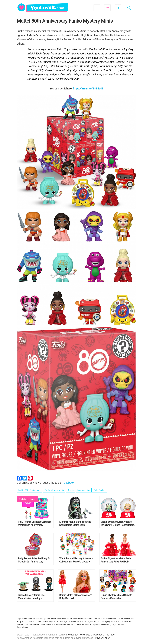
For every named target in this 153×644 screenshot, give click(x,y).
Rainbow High (106, 624)
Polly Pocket (100, 490)
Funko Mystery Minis (54, 490)
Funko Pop (130, 619)
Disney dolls (66, 619)
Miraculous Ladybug (85, 621)
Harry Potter (22, 621)
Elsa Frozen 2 (112, 619)
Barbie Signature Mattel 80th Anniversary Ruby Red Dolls (116, 560)
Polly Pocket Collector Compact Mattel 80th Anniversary (34, 523)
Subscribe (107, 8)
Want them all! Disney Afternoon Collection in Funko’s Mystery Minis (76, 560)
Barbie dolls (32, 619)
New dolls (62, 624)
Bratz (53, 619)
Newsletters (86, 635)
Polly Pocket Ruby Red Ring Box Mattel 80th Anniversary (35, 560)
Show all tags (22, 627)
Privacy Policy (102, 638)
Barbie (71, 490)
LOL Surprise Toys (52, 621)
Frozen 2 (121, 619)
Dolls (104, 619)
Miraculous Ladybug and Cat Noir (108, 621)
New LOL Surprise (74, 624)
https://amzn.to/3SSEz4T (88, 88)
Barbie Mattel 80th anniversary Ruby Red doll (75, 597)
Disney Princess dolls (93, 619)
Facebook (118, 8)
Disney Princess (78, 619)
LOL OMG (31, 621)
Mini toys (64, 621)
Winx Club (121, 624)
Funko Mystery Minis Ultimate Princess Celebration (116, 597)
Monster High (84, 490)
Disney (58, 619)
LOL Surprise (40, 621)
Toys (114, 624)
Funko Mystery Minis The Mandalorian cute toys (31, 597)
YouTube (110, 635)
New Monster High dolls (91, 624)
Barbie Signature (44, 619)
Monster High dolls (24, 624)
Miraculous (72, 621)
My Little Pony (38, 624)
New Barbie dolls (51, 624)
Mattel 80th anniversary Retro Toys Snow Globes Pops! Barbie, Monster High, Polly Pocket (118, 523)
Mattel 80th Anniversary (30, 490)
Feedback (73, 635)
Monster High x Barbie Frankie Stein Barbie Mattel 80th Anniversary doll (75, 523)
